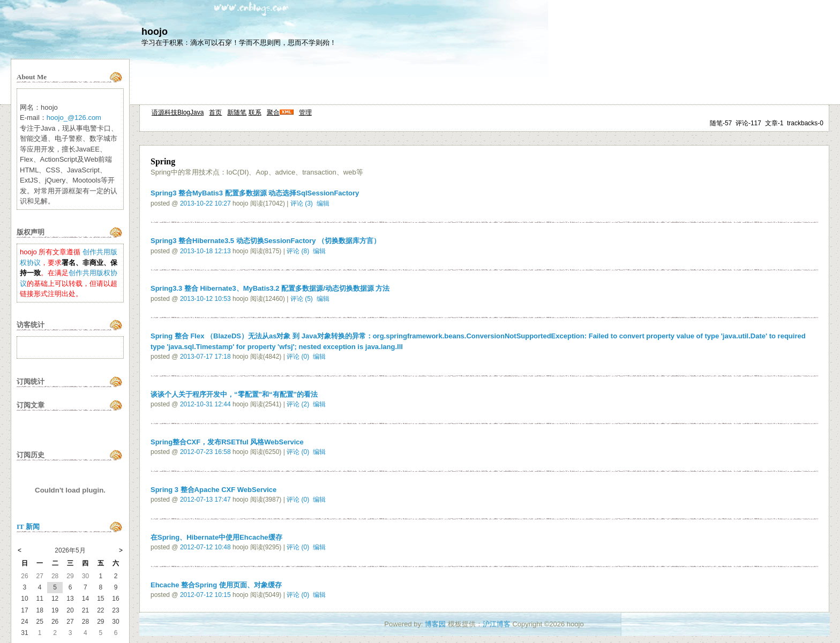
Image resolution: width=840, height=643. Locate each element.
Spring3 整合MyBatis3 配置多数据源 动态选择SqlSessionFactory (255, 193)
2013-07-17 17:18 (205, 357)
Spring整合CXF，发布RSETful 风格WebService (227, 442)
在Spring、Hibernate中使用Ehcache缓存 (216, 537)
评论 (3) (302, 203)
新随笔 (237, 112)
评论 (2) (298, 404)
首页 (215, 112)
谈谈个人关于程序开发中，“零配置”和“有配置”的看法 (234, 394)
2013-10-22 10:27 (205, 203)
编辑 (323, 203)
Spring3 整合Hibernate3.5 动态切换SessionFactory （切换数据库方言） (265, 241)
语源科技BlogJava (178, 112)
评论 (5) (302, 299)
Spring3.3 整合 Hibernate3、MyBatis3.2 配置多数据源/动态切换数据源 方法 (270, 288)
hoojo (155, 32)
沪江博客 (497, 624)
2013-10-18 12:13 (205, 251)
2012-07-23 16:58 (205, 452)
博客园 (435, 624)
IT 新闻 (28, 527)
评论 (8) (298, 251)
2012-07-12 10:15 (205, 595)
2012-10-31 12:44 (205, 404)
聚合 (273, 112)
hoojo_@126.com (74, 118)
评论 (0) (298, 357)
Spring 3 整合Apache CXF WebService (213, 490)
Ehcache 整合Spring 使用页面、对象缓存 (216, 585)
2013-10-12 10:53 (205, 299)
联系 (255, 112)
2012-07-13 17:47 (205, 500)
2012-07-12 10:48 (205, 547)
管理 (305, 112)
